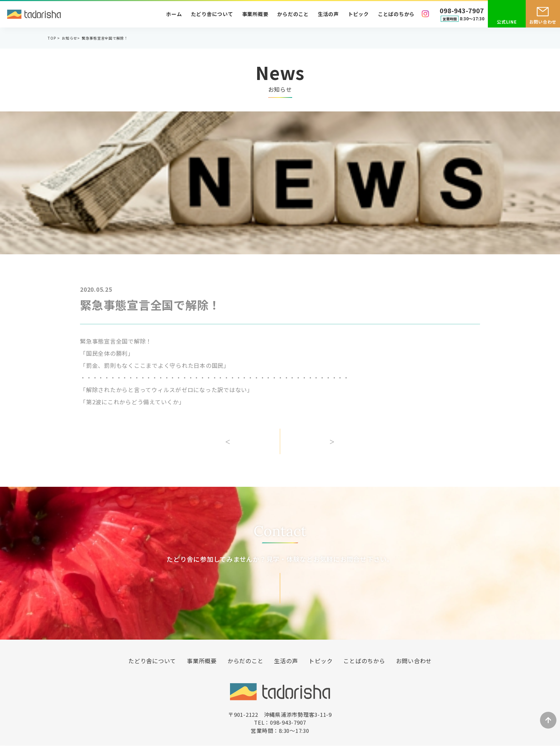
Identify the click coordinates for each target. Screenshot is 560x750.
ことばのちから (396, 14)
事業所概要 (255, 14)
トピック (358, 14)
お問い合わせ (543, 22)
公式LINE (507, 22)
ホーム (174, 14)
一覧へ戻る (280, 446)
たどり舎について (212, 14)
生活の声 (328, 14)
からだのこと (293, 14)
